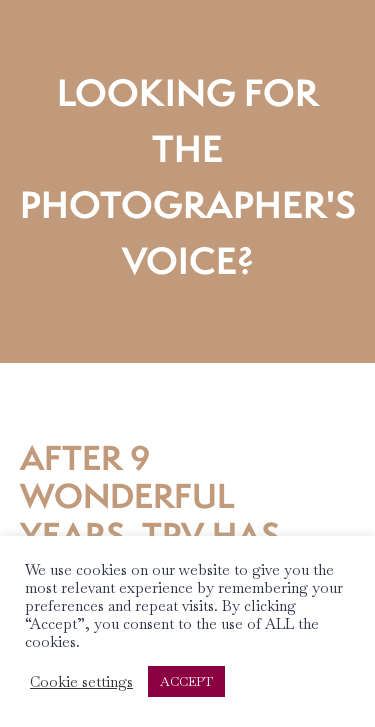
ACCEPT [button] (186, 681)
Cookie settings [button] (81, 682)
